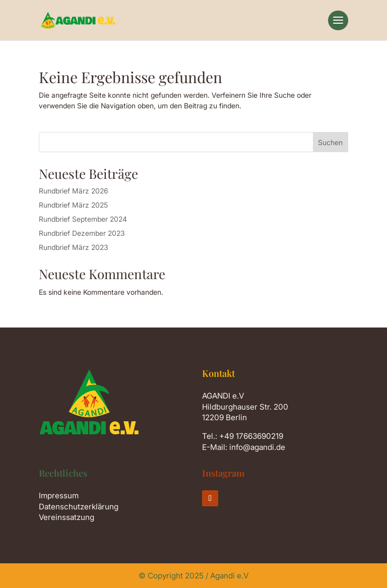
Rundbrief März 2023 (74, 247)
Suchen (330, 142)
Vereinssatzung (67, 517)
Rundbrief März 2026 (74, 191)
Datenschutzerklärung (79, 507)
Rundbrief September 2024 (83, 219)
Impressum (59, 496)
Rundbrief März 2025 (73, 205)
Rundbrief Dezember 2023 (82, 233)
